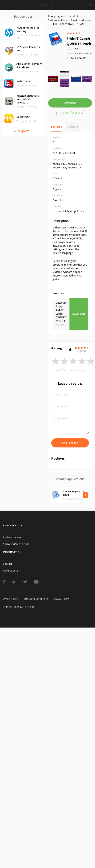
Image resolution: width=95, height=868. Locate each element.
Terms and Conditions (35, 599)
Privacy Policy (61, 599)
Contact (7, 564)
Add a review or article (16, 544)
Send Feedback (70, 443)
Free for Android (84, 54)
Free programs (57, 16)
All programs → (23, 131)
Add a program (12, 537)
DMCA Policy (10, 599)
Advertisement (12, 571)
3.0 (72, 49)
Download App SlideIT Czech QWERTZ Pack (61, 312)
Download (70, 103)
